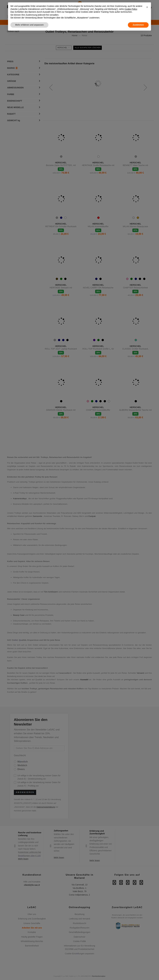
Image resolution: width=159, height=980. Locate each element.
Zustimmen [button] (138, 25)
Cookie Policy (131, 9)
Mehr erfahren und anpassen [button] (29, 25)
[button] (147, 7)
